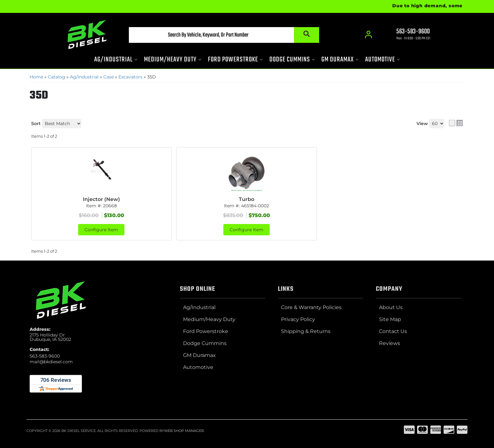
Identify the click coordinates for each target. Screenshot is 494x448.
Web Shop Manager (184, 431)
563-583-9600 (45, 356)
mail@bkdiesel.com (51, 362)
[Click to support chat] (408, 35)
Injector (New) (101, 199)
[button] (224, 35)
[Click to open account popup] (368, 35)
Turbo (247, 199)
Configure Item (101, 230)
